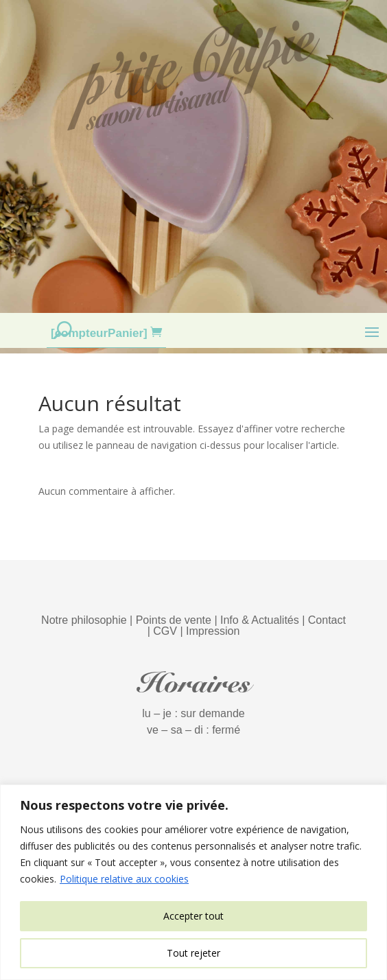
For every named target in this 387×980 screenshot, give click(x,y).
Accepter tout (193, 916)
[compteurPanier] (101, 333)
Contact (327, 620)
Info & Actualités (260, 620)
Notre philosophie (84, 620)
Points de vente (174, 620)
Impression (213, 631)
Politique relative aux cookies (124, 879)
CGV (165, 631)
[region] (193, 882)
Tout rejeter (193, 953)
